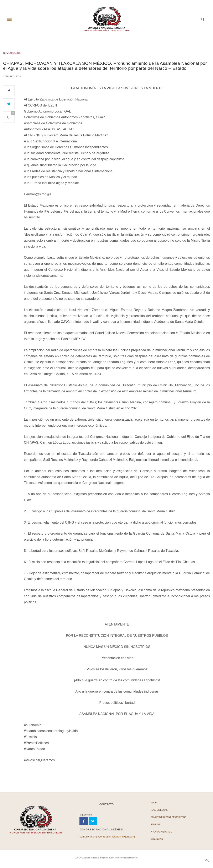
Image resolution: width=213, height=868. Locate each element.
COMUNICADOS (12, 53)
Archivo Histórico (161, 832)
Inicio (154, 803)
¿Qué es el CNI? (159, 810)
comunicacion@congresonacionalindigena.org (107, 837)
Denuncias (157, 839)
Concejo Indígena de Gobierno (169, 817)
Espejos (155, 825)
